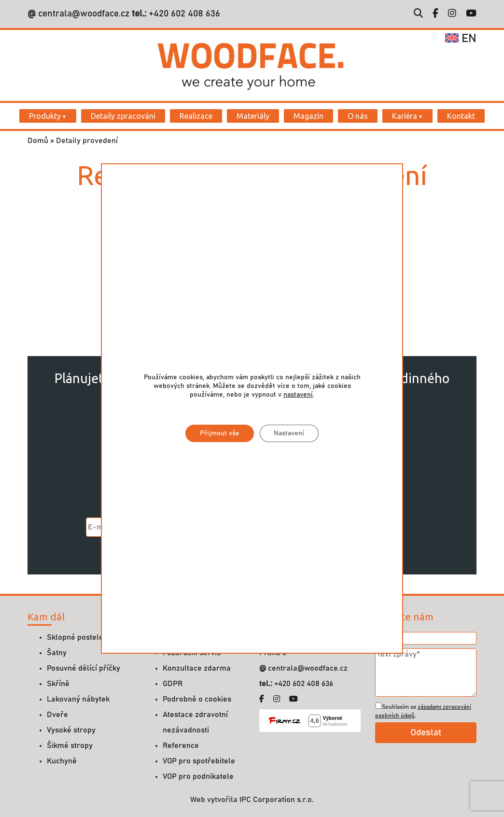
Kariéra (405, 116)
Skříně (58, 684)
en (461, 39)
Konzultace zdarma (197, 668)
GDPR (173, 684)
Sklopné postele (75, 637)
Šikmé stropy (70, 745)
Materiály (253, 116)
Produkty (45, 116)
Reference (181, 745)
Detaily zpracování (123, 116)
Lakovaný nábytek (78, 699)
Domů (38, 141)
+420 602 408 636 (183, 14)
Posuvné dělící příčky (84, 668)
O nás (358, 116)
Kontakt (461, 116)
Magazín (308, 116)
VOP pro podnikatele (198, 776)
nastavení (298, 395)
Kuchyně (62, 761)
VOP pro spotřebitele (199, 761)
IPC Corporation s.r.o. (277, 800)
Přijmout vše (219, 434)
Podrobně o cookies (197, 699)
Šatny (57, 653)
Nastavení (289, 434)
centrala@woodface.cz (84, 14)
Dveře (57, 715)
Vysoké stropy (71, 730)
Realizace (196, 116)
